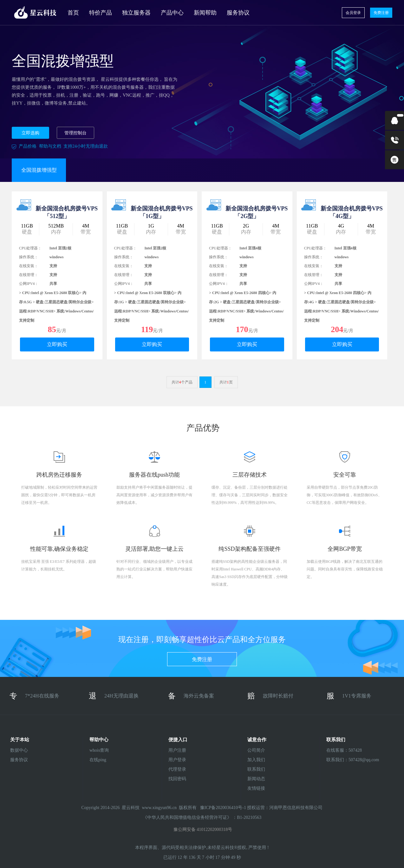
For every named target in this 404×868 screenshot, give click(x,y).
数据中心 (19, 750)
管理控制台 (75, 133)
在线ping (98, 760)
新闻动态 (256, 779)
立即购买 (57, 344)
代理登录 (177, 769)
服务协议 (238, 13)
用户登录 (177, 760)
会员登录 (353, 13)
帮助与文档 (50, 146)
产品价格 (28, 146)
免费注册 (381, 13)
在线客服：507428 (343, 750)
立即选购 (30, 133)
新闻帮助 (205, 13)
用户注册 (177, 750)
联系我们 (256, 769)
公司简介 (256, 750)
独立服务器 (136, 13)
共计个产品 (182, 382)
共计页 (226, 382)
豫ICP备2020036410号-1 (224, 808)
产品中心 (172, 13)
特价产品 (101, 13)
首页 (73, 13)
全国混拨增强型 (39, 170)
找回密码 (177, 779)
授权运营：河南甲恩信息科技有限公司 (285, 808)
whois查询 (99, 750)
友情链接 (256, 788)
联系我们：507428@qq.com (343, 760)
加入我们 (256, 760)
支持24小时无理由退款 (86, 146)
